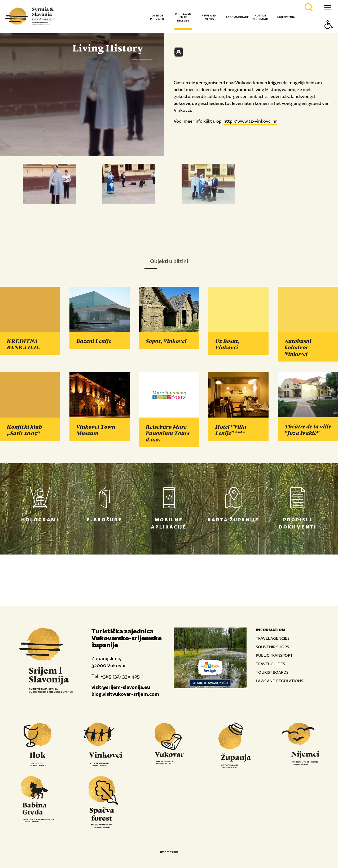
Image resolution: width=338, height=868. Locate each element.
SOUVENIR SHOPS (272, 647)
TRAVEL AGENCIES (273, 638)
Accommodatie (237, 17)
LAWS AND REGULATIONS (279, 681)
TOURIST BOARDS (272, 672)
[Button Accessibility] (329, 34)
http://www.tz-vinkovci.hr (250, 121)
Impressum (169, 852)
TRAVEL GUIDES (270, 664)
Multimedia (286, 17)
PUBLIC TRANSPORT (274, 655)
